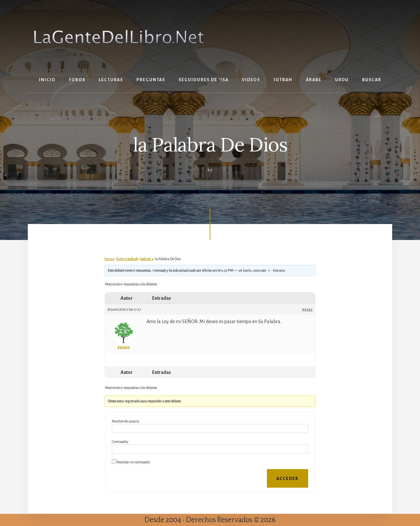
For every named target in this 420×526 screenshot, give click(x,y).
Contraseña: (120, 442)
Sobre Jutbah (127, 259)
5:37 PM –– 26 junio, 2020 (241, 270)
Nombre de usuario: (126, 421)
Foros (109, 259)
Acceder (288, 479)
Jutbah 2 (147, 259)
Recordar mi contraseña (133, 462)
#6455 (307, 309)
